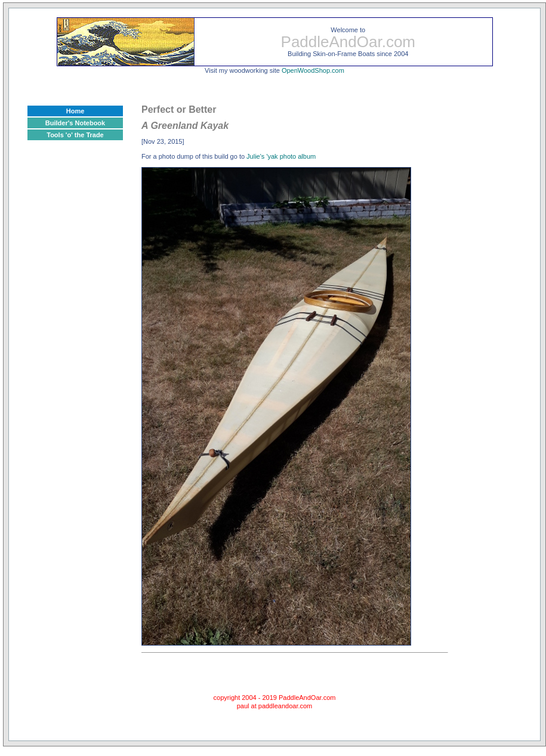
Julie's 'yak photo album (281, 156)
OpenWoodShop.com (313, 70)
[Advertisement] (75, 342)
